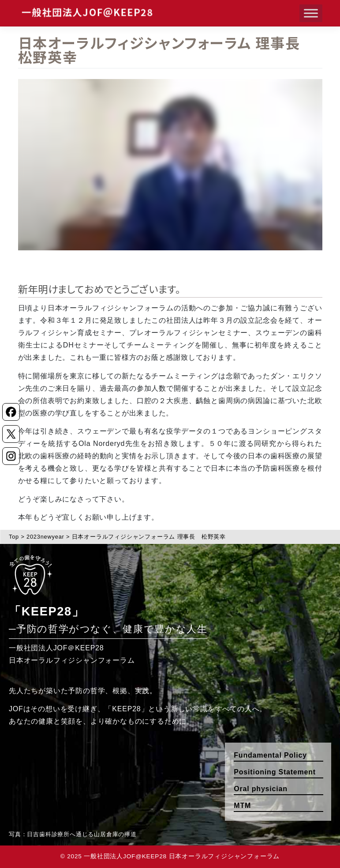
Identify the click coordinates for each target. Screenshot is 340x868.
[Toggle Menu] (311, 13)
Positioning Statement (275, 772)
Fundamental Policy (270, 755)
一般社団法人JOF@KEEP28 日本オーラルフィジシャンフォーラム (182, 856)
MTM (242, 806)
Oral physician (260, 789)
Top (14, 537)
